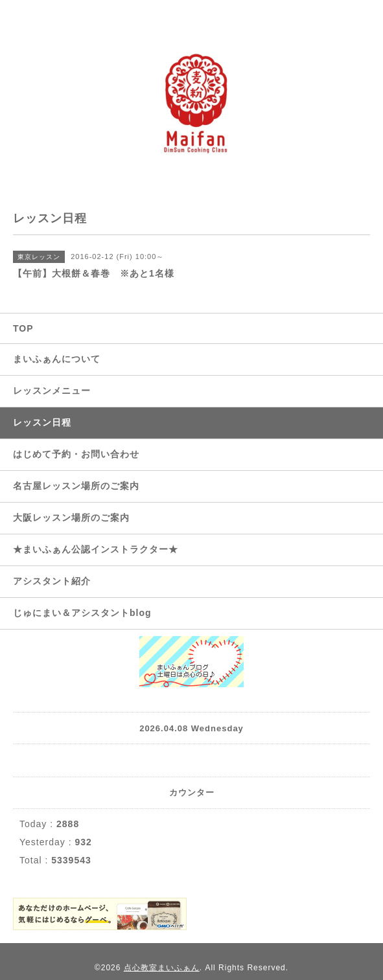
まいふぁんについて (57, 359)
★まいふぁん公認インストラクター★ (96, 549)
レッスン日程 (42, 422)
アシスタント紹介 (52, 581)
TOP (23, 328)
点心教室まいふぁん (162, 968)
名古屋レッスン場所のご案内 (76, 486)
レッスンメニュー (52, 391)
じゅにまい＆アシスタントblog (82, 613)
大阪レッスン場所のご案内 (71, 518)
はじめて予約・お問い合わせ (76, 454)
